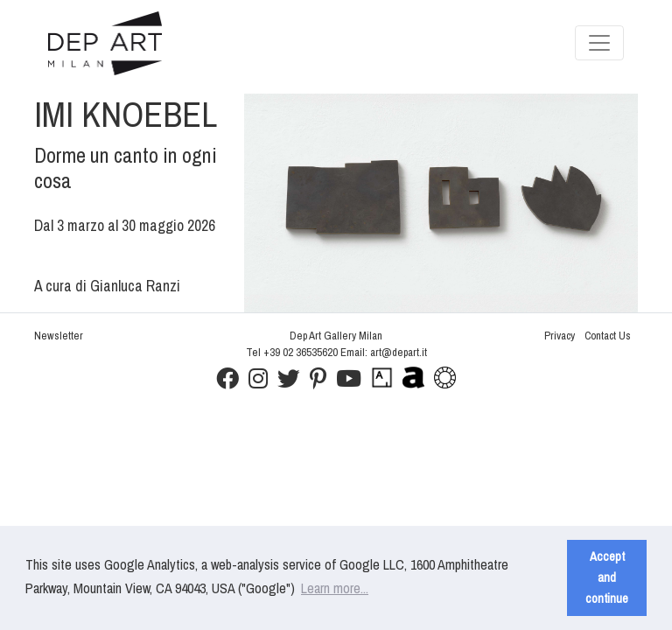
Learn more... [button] (335, 588)
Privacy (560, 336)
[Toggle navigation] (599, 43)
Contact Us (608, 336)
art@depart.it (399, 352)
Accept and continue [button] (607, 577)
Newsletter (59, 336)
